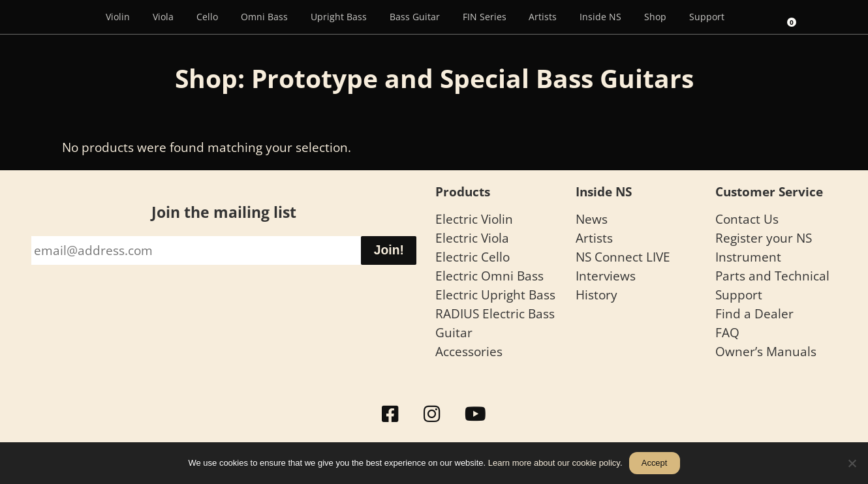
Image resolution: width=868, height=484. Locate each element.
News (592, 219)
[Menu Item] (76, 17)
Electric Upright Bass (495, 295)
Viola (163, 17)
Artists (543, 17)
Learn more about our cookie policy (554, 463)
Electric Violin (474, 219)
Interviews (606, 276)
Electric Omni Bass (489, 276)
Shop (655, 17)
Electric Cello (473, 257)
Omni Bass (264, 17)
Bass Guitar (415, 17)
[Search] (754, 17)
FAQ (727, 332)
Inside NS (600, 17)
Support (707, 17)
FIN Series (485, 17)
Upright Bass (339, 17)
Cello (207, 17)
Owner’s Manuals (766, 351)
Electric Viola (472, 238)
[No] (852, 463)
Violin (118, 17)
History (597, 295)
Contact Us (747, 219)
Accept (654, 463)
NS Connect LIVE (623, 257)
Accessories (469, 351)
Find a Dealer (754, 313)
